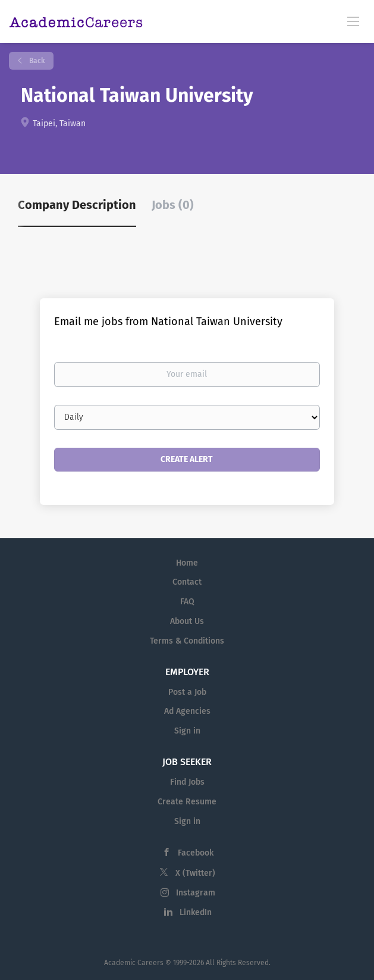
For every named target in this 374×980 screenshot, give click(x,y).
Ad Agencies (187, 711)
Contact (187, 582)
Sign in (187, 731)
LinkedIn (196, 912)
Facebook (196, 853)
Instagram (196, 893)
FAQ (187, 602)
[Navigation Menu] (353, 21)
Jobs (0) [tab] (173, 205)
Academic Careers (134, 963)
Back (36, 61)
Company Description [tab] (77, 205)
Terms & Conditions (187, 641)
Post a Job (187, 692)
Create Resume (187, 802)
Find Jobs (187, 782)
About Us (187, 621)
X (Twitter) (195, 873)
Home (187, 563)
